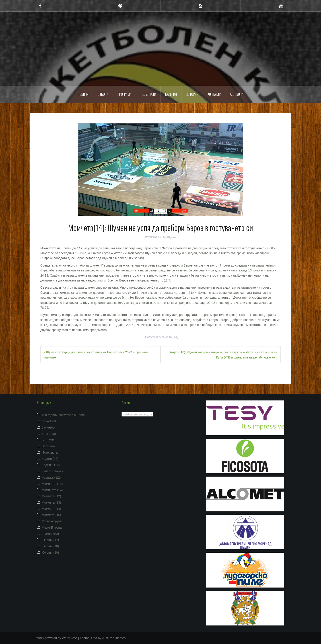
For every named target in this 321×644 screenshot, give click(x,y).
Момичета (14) (52, 490)
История (192, 94)
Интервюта (50, 452)
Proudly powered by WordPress (55, 638)
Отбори (103, 94)
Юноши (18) (50, 546)
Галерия (171, 94)
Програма (124, 94)
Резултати (148, 94)
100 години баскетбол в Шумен (64, 415)
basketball (49, 421)
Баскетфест (50, 434)
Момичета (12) (52, 484)
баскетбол (49, 427)
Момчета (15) (51, 515)
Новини (83, 94)
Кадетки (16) (51, 465)
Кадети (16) (50, 459)
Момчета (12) (51, 496)
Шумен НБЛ (50, 534)
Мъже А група (52, 521)
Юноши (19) (50, 552)
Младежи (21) (52, 477)
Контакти (214, 94)
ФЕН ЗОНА (237, 94)
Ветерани (49, 446)
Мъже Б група (52, 527)
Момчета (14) (169, 337)
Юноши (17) (50, 540)
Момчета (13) (51, 502)
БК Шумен (170, 237)
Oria (94, 638)
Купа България (52, 471)
